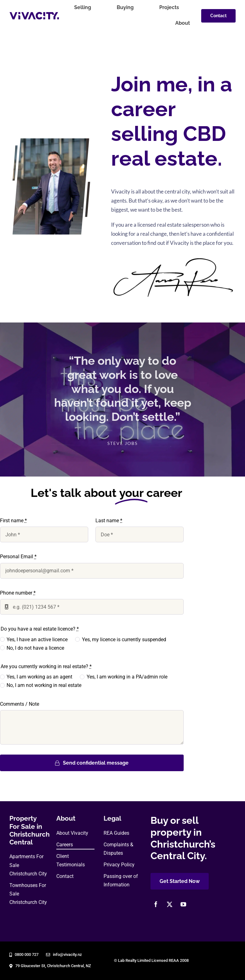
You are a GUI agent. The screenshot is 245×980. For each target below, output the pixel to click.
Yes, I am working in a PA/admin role (127, 677)
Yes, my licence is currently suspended (124, 640)
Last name (109, 521)
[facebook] (156, 904)
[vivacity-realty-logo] (34, 14)
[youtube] (183, 904)
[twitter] (170, 904)
